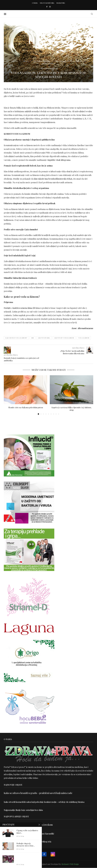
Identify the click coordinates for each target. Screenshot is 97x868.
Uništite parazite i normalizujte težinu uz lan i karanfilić (29, 834)
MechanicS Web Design (70, 864)
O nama (35, 3)
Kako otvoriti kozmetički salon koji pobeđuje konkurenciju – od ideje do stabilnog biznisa (45, 802)
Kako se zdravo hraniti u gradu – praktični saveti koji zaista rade (38, 793)
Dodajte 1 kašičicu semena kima (18, 308)
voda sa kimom (84, 338)
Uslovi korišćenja (47, 3)
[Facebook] (47, 7)
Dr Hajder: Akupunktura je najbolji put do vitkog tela (28, 842)
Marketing (61, 3)
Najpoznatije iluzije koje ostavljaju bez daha (23, 810)
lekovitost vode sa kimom (64, 338)
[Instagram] (50, 7)
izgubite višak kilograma (59, 160)
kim (33, 338)
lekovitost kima (44, 338)
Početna (15, 61)
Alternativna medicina (41, 61)
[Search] (92, 14)
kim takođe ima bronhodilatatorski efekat (53, 179)
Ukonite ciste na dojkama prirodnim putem (26, 408)
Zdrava (26, 61)
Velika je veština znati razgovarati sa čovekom (28, 825)
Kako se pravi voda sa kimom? (16, 338)
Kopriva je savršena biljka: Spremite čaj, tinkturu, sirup (72, 409)
